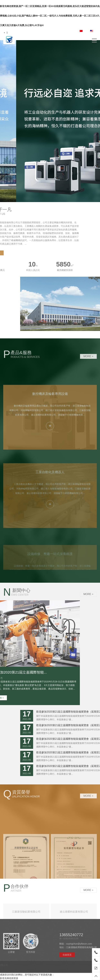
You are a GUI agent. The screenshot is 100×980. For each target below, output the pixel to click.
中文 (84, 31)
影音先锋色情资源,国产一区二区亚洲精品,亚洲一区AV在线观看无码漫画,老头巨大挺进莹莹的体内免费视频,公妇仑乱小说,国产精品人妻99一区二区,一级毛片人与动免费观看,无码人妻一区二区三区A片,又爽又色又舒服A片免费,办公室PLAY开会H (50, 16)
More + (88, 361)
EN (93, 31)
